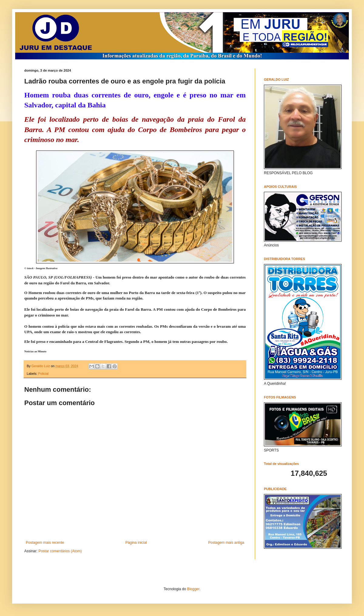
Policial (43, 374)
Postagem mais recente (45, 543)
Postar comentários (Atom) (60, 551)
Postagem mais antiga (226, 543)
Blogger (193, 589)
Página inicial (136, 543)
